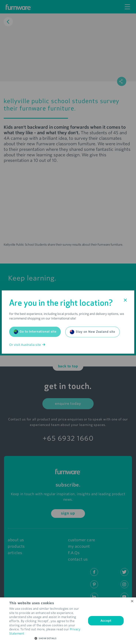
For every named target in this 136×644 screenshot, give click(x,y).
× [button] (132, 601)
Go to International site (35, 332)
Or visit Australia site (27, 345)
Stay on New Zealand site (93, 332)
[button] (47, 638)
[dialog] (68, 621)
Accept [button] (106, 621)
